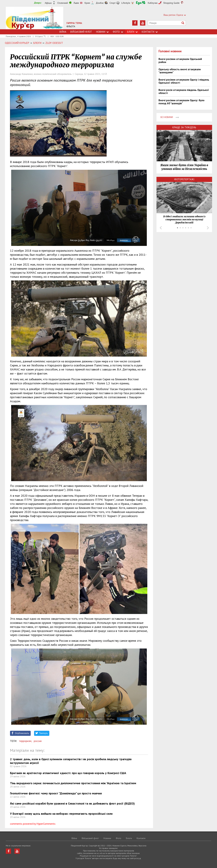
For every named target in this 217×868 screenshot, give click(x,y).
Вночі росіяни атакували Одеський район (180, 60)
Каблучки (153, 3)
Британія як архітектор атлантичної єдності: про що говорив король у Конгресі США (68, 773)
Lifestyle (126, 3)
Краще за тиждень (184, 127)
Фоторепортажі (184, 179)
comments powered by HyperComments (33, 824)
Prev (161, 228)
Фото (118, 32)
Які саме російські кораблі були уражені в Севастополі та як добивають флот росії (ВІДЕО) (72, 803)
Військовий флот (81, 32)
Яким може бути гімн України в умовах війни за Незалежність (184, 167)
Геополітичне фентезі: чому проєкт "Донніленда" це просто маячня (56, 793)
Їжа (141, 3)
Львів (76, 3)
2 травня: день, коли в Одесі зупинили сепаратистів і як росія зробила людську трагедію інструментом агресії (71, 761)
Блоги (132, 32)
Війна (63, 32)
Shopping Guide (171, 3)
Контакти (150, 32)
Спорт (113, 3)
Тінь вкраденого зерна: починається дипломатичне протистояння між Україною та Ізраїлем (73, 783)
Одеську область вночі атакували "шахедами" (180, 71)
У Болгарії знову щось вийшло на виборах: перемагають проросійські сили (61, 814)
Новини (102, 32)
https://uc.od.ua (34, 18)
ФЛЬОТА (71, 26)
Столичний (63, 3)
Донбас (100, 3)
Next (208, 228)
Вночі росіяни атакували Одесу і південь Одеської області (184, 81)
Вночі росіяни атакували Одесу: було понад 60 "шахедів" (181, 102)
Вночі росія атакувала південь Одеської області (184, 91)
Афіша (48, 3)
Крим (87, 3)
